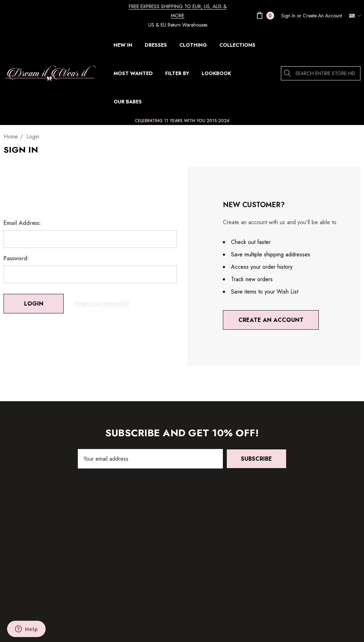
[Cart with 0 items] (265, 15)
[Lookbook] (216, 73)
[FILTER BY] (177, 75)
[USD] (353, 16)
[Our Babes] (128, 102)
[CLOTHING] (193, 47)
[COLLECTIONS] (237, 47)
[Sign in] (288, 16)
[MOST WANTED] (133, 73)
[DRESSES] (156, 47)
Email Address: (22, 223)
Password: (16, 258)
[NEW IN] (123, 45)
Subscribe (256, 459)
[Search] (288, 73)
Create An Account (322, 16)
